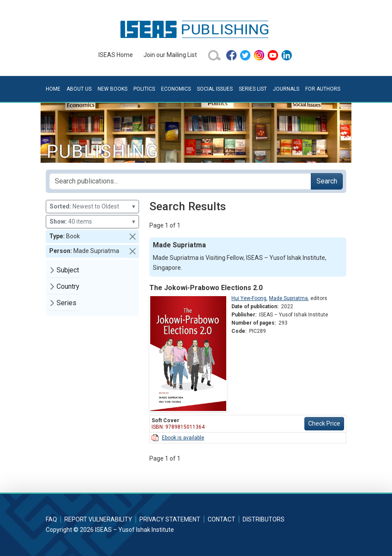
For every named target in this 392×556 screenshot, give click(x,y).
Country (68, 286)
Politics (144, 89)
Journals (286, 89)
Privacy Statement (170, 519)
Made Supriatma (288, 298)
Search (327, 181)
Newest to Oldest (92, 207)
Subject (68, 270)
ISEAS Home (116, 55)
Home (53, 89)
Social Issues (215, 89)
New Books (112, 89)
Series (66, 303)
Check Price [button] (324, 423)
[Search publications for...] (180, 181)
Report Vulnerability (98, 519)
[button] (133, 237)
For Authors (323, 89)
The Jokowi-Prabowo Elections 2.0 (206, 288)
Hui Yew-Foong (249, 298)
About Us (79, 89)
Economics (176, 89)
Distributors (264, 519)
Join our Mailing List (170, 55)
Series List (253, 89)
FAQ (51, 519)
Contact (221, 519)
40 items (92, 222)
